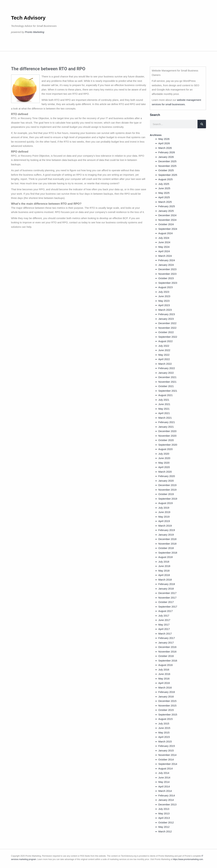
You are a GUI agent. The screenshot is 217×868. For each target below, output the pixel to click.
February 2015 (167, 746)
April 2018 (164, 575)
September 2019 (168, 499)
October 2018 (166, 548)
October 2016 (166, 656)
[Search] (202, 124)
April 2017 (164, 629)
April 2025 (164, 197)
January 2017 (166, 643)
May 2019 (164, 517)
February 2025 (167, 206)
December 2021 (167, 377)
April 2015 (164, 737)
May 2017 (164, 625)
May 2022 (164, 355)
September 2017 (168, 607)
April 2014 (164, 786)
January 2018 (166, 589)
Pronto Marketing (35, 32)
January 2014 (166, 800)
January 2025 (166, 211)
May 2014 (164, 782)
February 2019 (167, 530)
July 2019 (164, 508)
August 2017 (165, 611)
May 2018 (164, 571)
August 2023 (165, 287)
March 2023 (165, 310)
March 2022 (165, 364)
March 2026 (165, 148)
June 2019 (164, 512)
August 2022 (165, 341)
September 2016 (168, 661)
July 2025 (164, 184)
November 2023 (167, 274)
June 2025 (164, 188)
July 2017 (164, 616)
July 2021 (164, 400)
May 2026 (164, 139)
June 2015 (164, 728)
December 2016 (167, 647)
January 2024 (166, 265)
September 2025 (168, 175)
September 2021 (168, 391)
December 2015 (167, 701)
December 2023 (167, 269)
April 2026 (164, 143)
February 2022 (167, 368)
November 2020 (167, 436)
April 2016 (164, 683)
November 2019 (167, 490)
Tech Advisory (28, 18)
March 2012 (165, 831)
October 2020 (166, 440)
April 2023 (164, 305)
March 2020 (165, 472)
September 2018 (168, 553)
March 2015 (165, 741)
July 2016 (164, 670)
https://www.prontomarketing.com (188, 859)
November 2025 (167, 166)
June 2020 (164, 458)
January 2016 (166, 697)
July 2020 (164, 454)
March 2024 (165, 256)
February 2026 (167, 152)
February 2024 (167, 260)
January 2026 (166, 157)
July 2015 (164, 724)
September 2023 (168, 283)
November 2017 (167, 598)
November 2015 (167, 706)
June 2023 (164, 296)
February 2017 (167, 638)
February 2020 (167, 476)
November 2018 (167, 544)
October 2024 (166, 224)
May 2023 (164, 301)
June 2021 (164, 404)
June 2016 (164, 674)
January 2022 (166, 373)
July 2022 (164, 346)
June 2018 (164, 566)
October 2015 (166, 710)
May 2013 (164, 813)
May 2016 (164, 679)
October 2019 (166, 494)
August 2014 (165, 768)
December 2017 (167, 593)
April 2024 (164, 251)
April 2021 (164, 413)
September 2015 (168, 715)
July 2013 (164, 809)
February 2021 (167, 422)
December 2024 (167, 215)
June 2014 (164, 777)
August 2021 (165, 395)
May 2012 (164, 827)
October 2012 (166, 822)
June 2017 (164, 620)
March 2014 (165, 791)
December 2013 (167, 804)
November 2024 (167, 220)
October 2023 (166, 278)
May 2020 (164, 463)
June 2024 (164, 242)
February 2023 (167, 314)
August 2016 (165, 665)
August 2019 (165, 503)
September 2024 (168, 229)
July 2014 (164, 773)
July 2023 (164, 292)
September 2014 (168, 764)
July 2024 (164, 238)
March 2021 (165, 418)
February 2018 (167, 584)
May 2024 (164, 247)
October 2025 (166, 170)
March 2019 (165, 526)
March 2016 (165, 688)
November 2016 (167, 652)
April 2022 (164, 359)
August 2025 (165, 179)
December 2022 (167, 323)
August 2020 (165, 449)
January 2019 (166, 535)
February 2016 (167, 692)
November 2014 (167, 755)
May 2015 (164, 732)
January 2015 (166, 750)
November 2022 (167, 328)
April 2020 (164, 467)
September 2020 (168, 445)
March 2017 (165, 634)
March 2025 (165, 202)
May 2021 (164, 409)
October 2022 (166, 332)
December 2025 (167, 161)
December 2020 (167, 431)
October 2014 (166, 759)
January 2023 (166, 319)
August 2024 (165, 233)
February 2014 (167, 795)
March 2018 (165, 580)
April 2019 (164, 521)
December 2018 (167, 539)
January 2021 (166, 427)
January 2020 (166, 481)
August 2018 (165, 557)
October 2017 (166, 602)
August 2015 (165, 719)
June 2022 (164, 350)
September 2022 (168, 337)
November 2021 (167, 382)
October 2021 (166, 386)
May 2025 (164, 193)
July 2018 (164, 562)
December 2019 (167, 485)
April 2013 (164, 818)
